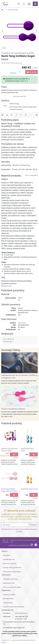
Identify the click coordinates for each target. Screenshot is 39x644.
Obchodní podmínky (10, 579)
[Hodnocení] (16, 115)
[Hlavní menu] (35, 4)
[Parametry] (12, 115)
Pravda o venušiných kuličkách (13, 409)
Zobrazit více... (7, 286)
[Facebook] (36, 545)
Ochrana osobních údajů (12, 587)
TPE (19, 300)
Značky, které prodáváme (12, 567)
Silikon (20, 298)
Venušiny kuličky (12, 10)
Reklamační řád (9, 583)
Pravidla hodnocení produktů (14, 607)
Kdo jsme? (7, 555)
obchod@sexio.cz (21, 613)
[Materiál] (7, 115)
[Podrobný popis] (2, 115)
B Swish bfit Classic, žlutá (29, 489)
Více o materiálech (32, 175)
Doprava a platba (9, 594)
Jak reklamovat (8, 598)
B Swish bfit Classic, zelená (27, 450)
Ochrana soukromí (10, 563)
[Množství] (22, 72)
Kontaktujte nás (9, 559)
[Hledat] (19, 5)
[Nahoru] (37, 115)
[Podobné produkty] (26, 115)
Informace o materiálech (12, 572)
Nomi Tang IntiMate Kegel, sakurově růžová (9, 490)
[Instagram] (32, 545)
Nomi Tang (14, 104)
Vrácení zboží (8, 603)
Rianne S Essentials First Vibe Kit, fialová (9, 450)
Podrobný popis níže (19, 96)
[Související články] (21, 115)
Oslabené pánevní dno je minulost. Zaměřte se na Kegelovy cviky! (19, 376)
